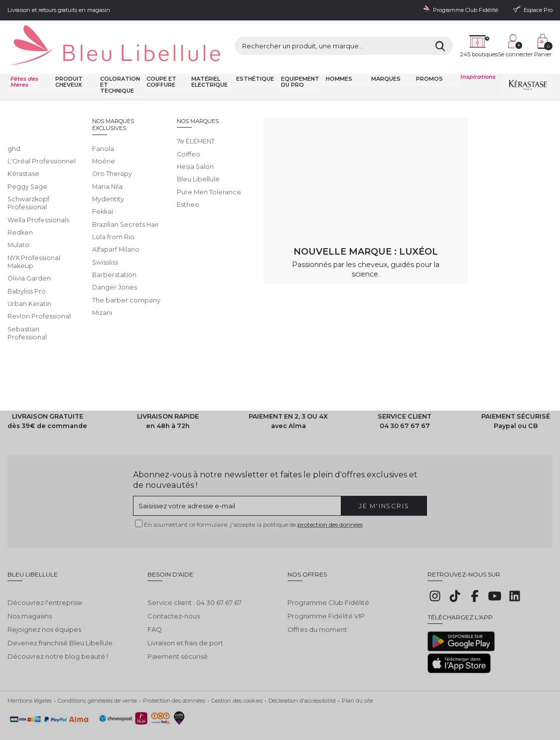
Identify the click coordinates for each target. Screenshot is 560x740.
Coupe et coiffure (160, 64)
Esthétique (254, 61)
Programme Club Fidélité (328, 577)
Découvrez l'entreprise (45, 577)
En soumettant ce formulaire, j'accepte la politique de (253, 506)
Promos (428, 61)
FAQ (155, 604)
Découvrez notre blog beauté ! (58, 631)
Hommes (339, 61)
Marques (385, 61)
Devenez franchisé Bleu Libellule (60, 617)
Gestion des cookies (237, 682)
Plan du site (357, 682)
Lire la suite (25, 185)
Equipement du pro (299, 64)
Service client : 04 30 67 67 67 (195, 577)
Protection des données (174, 682)
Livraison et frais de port (185, 617)
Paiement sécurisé (178, 631)
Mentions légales (30, 682)
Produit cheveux (69, 64)
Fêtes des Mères (24, 64)
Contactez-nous (174, 591)
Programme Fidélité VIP (326, 591)
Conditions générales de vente (97, 682)
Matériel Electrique (208, 64)
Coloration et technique (120, 67)
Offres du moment (317, 604)
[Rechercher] (375, 38)
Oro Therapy (157, 90)
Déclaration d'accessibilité (302, 682)
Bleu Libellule (61, 90)
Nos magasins (30, 591)
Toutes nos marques (110, 90)
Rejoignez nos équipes (44, 604)
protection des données (330, 506)
